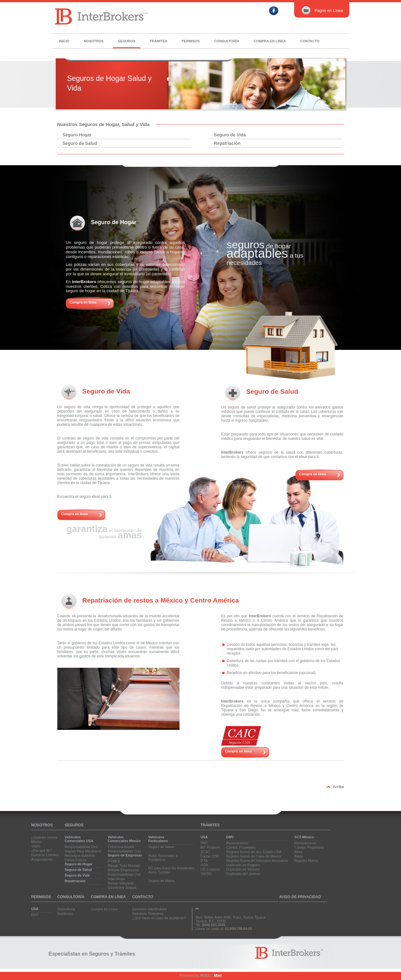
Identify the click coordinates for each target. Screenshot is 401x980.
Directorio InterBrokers (149, 909)
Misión (36, 842)
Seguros (127, 41)
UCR (204, 865)
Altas (298, 852)
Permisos (191, 41)
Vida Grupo (116, 879)
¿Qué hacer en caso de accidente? (159, 918)
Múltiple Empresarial (123, 870)
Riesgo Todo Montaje (124, 866)
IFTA (204, 861)
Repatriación (227, 143)
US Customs (210, 869)
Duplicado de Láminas (243, 874)
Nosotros (94, 41)
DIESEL (207, 874)
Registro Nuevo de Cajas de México (254, 856)
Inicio (64, 41)
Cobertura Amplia (121, 847)
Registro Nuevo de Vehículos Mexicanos (257, 861)
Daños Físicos (76, 860)
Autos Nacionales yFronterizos (163, 858)
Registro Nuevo (306, 861)
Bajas (299, 856)
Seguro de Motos (161, 881)
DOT (35, 915)
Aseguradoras (42, 859)
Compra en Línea (104, 909)
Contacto (310, 41)
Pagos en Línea (322, 11)
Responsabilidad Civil (81, 847)
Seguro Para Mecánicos (83, 851)
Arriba (338, 787)
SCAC (205, 852)
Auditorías (65, 914)
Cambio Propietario (241, 847)
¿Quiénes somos (44, 837)
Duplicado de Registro (243, 865)
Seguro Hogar (77, 135)
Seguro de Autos (161, 847)
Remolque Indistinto (80, 856)
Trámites (159, 41)
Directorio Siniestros (148, 914)
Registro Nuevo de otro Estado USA (254, 852)
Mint (218, 976)
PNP (204, 843)
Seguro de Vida (230, 135)
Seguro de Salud (80, 143)
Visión (36, 846)
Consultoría (227, 41)
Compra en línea (270, 41)
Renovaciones (237, 843)
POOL (206, 976)
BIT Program (210, 847)
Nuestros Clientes (45, 855)
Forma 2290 (210, 856)
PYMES (114, 861)
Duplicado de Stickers (243, 869)
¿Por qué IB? (42, 851)
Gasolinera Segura (122, 888)
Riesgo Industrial (121, 883)
